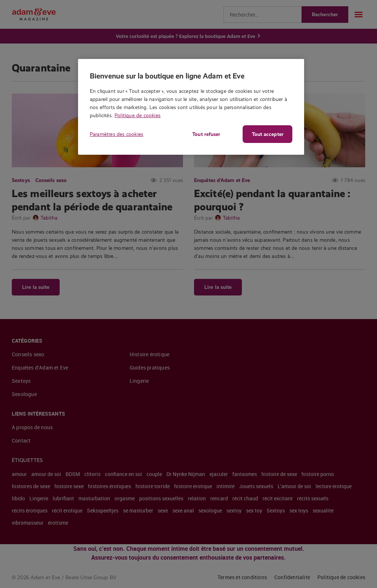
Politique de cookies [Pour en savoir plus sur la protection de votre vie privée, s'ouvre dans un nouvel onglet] (138, 115)
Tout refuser (206, 134)
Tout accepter (268, 134)
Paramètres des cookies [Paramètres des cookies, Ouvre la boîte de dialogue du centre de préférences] (117, 134)
